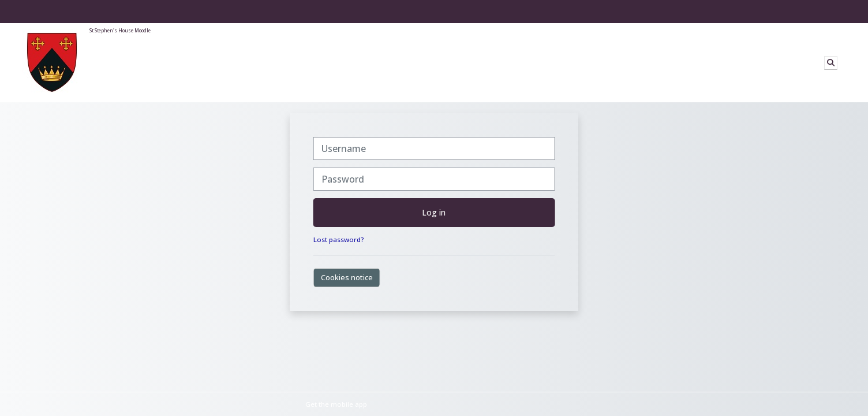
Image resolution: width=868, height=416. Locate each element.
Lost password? (338, 239)
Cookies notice (347, 277)
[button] (831, 63)
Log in (434, 212)
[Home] (52, 62)
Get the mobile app (336, 404)
